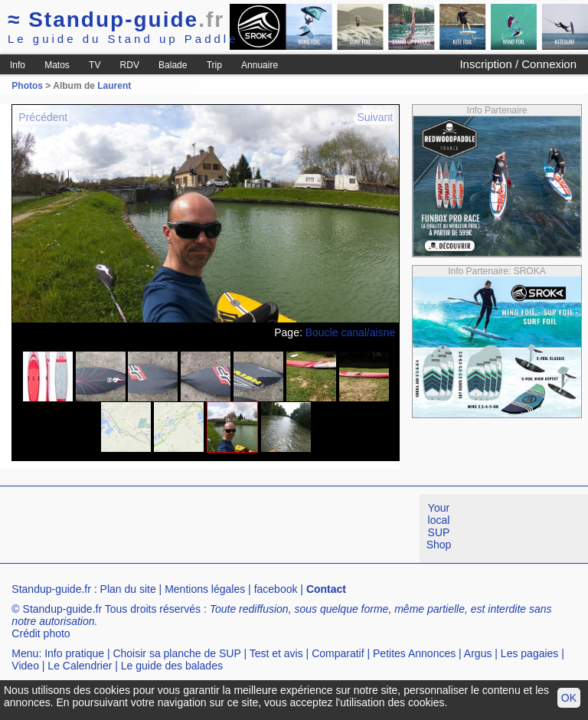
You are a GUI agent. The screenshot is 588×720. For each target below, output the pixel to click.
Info (18, 65)
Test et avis (276, 653)
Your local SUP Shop (439, 526)
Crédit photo (41, 633)
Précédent (43, 117)
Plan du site (128, 589)
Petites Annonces (414, 653)
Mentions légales (205, 589)
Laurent (114, 86)
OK (569, 698)
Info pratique (74, 653)
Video (25, 666)
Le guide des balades (172, 666)
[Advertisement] (279, 529)
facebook (276, 589)
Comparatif (338, 653)
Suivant (376, 117)
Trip (214, 65)
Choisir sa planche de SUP (176, 653)
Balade (173, 65)
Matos (57, 65)
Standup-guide (116, 20)
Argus (478, 653)
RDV (130, 65)
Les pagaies (530, 653)
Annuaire (260, 65)
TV (95, 65)
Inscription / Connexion (518, 64)
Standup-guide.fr (51, 589)
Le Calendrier (80, 666)
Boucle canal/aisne (351, 332)
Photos (27, 86)
